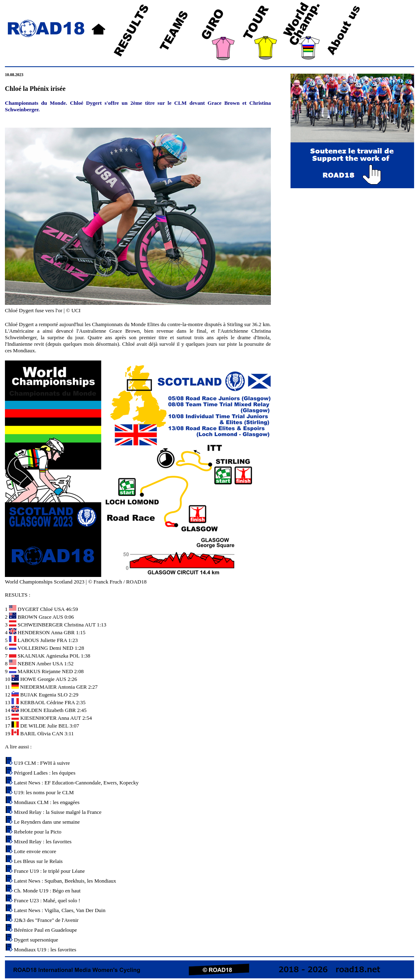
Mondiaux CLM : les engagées (47, 802)
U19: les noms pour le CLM (44, 792)
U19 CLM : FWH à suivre (42, 763)
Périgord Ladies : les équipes (45, 773)
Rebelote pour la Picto (38, 832)
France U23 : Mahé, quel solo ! (47, 900)
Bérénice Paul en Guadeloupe (45, 930)
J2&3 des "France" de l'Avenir (46, 920)
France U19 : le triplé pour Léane (49, 871)
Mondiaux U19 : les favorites (45, 950)
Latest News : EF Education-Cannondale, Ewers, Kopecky (76, 783)
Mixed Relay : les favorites (43, 841)
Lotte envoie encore (35, 851)
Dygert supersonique (36, 940)
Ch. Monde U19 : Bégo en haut (47, 891)
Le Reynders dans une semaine (47, 822)
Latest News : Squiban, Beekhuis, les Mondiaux (65, 881)
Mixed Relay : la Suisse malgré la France (58, 812)
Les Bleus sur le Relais (38, 861)
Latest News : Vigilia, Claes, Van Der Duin (60, 910)
